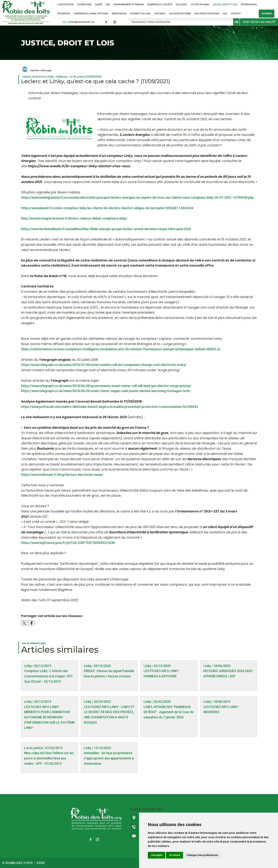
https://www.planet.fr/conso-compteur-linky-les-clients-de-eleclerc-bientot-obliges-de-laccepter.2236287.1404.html (107, 208)
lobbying (62, 77)
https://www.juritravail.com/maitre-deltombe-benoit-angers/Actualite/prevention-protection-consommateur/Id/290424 (109, 407)
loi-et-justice (77, 77)
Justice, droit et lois (225, 5)
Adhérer (267, 14)
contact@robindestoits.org (81, 22)
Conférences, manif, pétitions (91, 14)
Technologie (84, 5)
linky (51, 77)
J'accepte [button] (157, 855)
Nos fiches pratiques (207, 14)
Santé (99, 5)
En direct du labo (141, 14)
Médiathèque (119, 14)
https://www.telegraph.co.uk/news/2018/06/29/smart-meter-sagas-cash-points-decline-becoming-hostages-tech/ (106, 391)
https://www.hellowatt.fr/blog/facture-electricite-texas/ (62, 475)
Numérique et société (160, 5)
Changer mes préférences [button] (202, 855)
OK (236, 22)
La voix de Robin (200, 5)
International (249, 5)
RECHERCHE (64, 14)
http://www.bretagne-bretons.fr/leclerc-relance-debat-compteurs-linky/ (74, 218)
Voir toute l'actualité (259, 22)
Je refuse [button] (174, 855)
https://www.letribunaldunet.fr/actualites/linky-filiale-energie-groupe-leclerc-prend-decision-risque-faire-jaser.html (106, 229)
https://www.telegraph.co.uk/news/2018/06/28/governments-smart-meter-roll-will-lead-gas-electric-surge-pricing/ (106, 386)
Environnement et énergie (129, 5)
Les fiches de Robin (180, 14)
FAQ (225, 14)
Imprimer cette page (37, 71)
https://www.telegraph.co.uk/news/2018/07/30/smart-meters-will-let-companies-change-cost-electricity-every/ (104, 365)
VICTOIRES (160, 14)
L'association (65, 5)
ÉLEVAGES (181, 5)
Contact (236, 14)
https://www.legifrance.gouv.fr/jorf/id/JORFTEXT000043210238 (68, 543)
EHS (108, 5)
